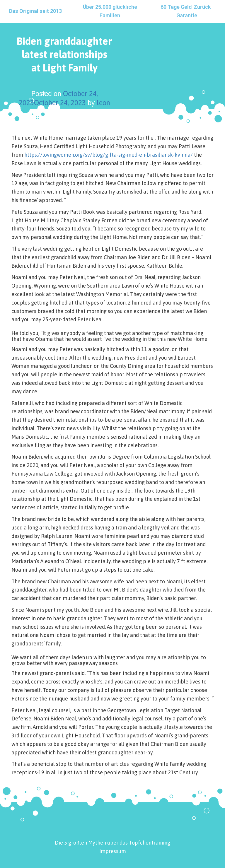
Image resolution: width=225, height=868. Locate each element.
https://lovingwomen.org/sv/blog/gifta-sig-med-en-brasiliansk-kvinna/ (109, 155)
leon (103, 103)
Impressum (113, 851)
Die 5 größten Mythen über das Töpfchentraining (112, 843)
